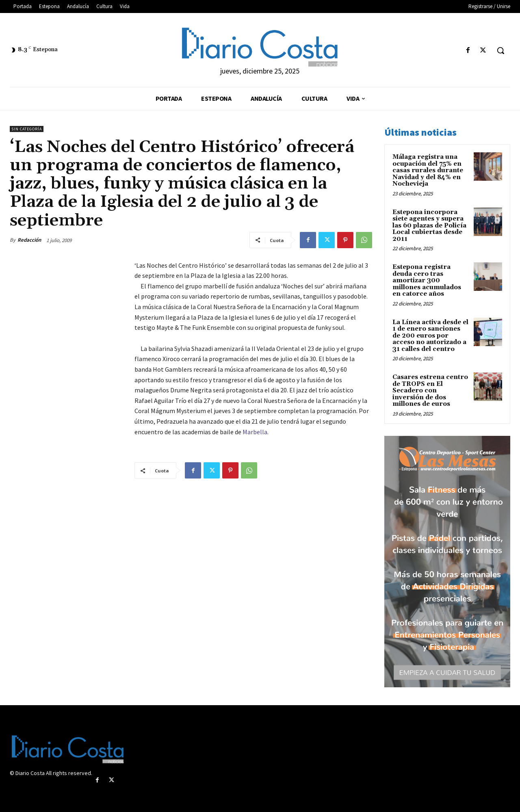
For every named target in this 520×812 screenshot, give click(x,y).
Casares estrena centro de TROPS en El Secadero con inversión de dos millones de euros (430, 391)
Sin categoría (27, 129)
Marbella (255, 432)
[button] (500, 50)
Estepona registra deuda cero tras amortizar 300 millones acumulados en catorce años (427, 280)
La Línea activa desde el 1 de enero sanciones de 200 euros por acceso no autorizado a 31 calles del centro (430, 336)
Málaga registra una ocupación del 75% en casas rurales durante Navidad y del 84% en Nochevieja (428, 170)
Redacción (29, 240)
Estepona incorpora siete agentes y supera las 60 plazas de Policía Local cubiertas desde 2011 (429, 226)
